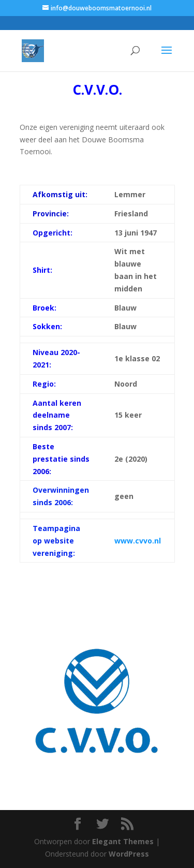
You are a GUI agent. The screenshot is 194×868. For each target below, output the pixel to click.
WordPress (129, 854)
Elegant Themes (123, 841)
